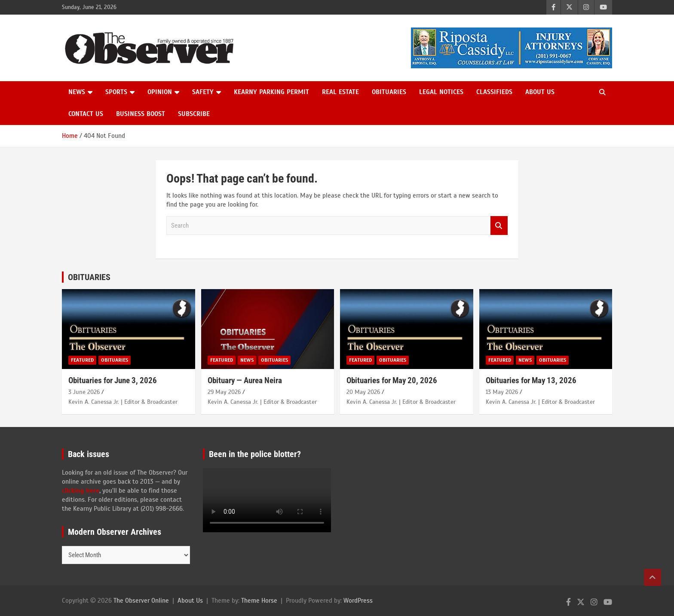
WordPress (358, 601)
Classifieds (494, 92)
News (77, 92)
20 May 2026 (363, 392)
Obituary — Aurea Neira (245, 380)
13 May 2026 (502, 392)
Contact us (86, 114)
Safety (203, 92)
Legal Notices (441, 92)
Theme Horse (259, 601)
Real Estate (340, 92)
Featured (82, 360)
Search (499, 226)
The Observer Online (141, 601)
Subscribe (194, 114)
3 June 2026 (84, 392)
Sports (116, 92)
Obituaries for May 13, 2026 (531, 380)
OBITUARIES (89, 277)
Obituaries (389, 92)
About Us (540, 92)
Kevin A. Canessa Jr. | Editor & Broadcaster (123, 402)
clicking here (81, 491)
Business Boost (141, 114)
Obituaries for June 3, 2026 (113, 380)
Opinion (160, 92)
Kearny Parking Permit (271, 92)
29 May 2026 (224, 392)
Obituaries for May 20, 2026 (392, 380)
